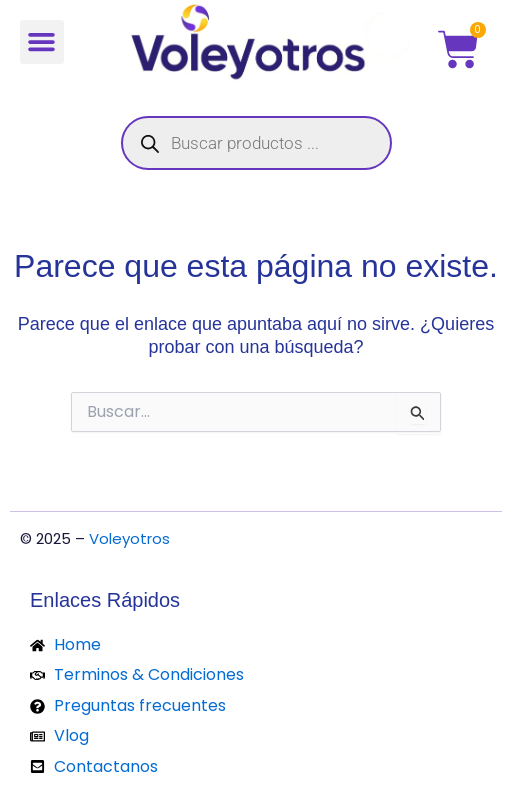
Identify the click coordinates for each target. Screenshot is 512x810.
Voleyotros (129, 538)
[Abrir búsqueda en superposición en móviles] (256, 143)
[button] (42, 42)
